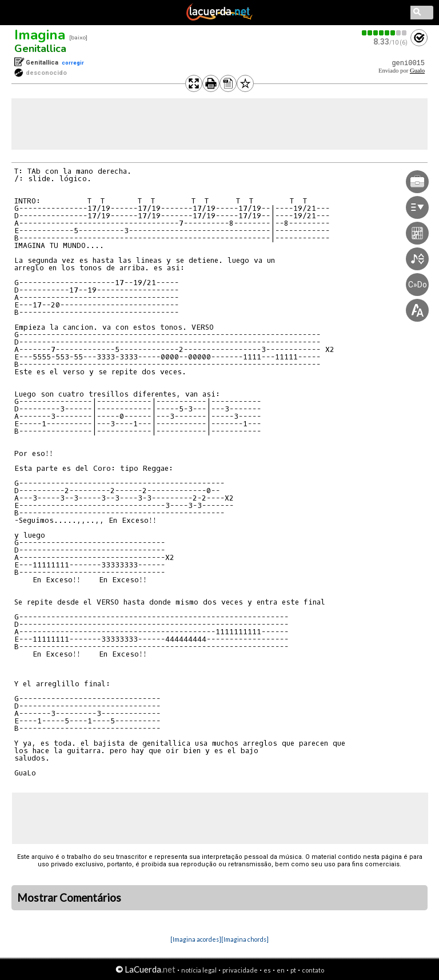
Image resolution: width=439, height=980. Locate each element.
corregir (73, 63)
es (267, 970)
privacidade (240, 970)
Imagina (40, 35)
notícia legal (199, 970)
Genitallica (40, 49)
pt (293, 970)
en (281, 970)
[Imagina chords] (245, 939)
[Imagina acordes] (196, 939)
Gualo (417, 71)
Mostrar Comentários (69, 898)
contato (313, 970)
